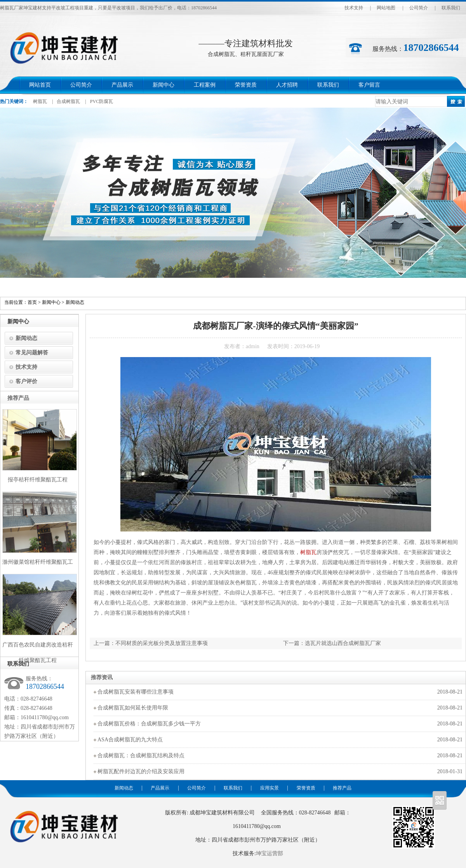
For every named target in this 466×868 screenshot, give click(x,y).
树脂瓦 (40, 101)
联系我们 (451, 8)
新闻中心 (163, 85)
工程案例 (205, 85)
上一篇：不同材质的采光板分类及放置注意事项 (151, 643)
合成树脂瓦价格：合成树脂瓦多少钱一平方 (149, 724)
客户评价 (26, 381)
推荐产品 (342, 788)
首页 (32, 302)
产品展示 (122, 85)
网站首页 (40, 85)
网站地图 (386, 8)
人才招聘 (287, 85)
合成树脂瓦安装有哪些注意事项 (136, 692)
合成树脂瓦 (68, 101)
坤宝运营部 (270, 853)
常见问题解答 (32, 353)
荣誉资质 (246, 85)
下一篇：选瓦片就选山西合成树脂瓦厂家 (332, 643)
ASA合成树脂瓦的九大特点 (130, 740)
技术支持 (354, 8)
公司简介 (419, 8)
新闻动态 (75, 302)
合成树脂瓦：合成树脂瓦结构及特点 (141, 756)
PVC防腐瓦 (102, 101)
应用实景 (270, 788)
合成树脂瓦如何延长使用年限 (133, 708)
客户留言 (369, 85)
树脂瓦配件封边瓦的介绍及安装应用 (141, 771)
